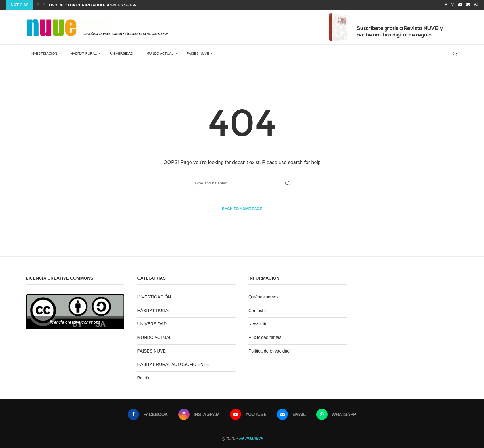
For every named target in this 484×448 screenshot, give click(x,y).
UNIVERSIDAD (121, 53)
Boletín (144, 378)
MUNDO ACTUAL (160, 53)
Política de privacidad (269, 351)
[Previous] (38, 5)
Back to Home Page (242, 209)
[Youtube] (460, 5)
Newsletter (259, 324)
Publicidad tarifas (265, 337)
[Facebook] (446, 5)
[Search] (455, 54)
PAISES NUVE (198, 53)
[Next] (44, 5)
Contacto (257, 311)
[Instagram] (453, 5)
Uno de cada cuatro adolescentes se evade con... (102, 5)
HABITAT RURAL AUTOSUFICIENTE (173, 364)
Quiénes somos (263, 297)
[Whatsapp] (476, 5)
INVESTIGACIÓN (44, 53)
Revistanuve (251, 438)
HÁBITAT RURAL (83, 53)
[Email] (468, 5)
